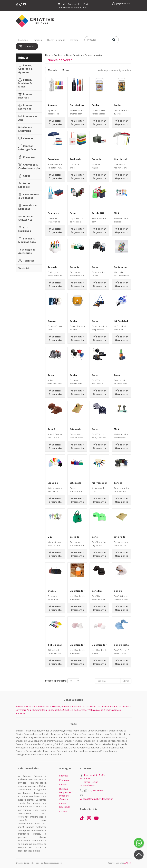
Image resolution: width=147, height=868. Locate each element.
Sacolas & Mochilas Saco (27, 240)
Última (126, 681)
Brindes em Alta (28, 118)
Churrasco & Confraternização (29, 166)
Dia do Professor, (79, 710)
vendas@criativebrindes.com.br (96, 799)
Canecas (26, 138)
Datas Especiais (24, 185)
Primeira (101, 681)
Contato (74, 40)
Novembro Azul (23, 710)
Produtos (23, 40)
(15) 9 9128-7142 (96, 790)
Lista (66, 70)
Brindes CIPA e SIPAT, (59, 710)
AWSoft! (128, 863)
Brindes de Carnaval (26, 706)
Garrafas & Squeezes (27, 207)
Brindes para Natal (71, 706)
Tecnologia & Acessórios (26, 251)
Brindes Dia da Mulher (49, 706)
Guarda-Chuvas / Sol (26, 218)
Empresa (37, 40)
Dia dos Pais (124, 706)
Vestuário (24, 268)
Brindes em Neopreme (25, 129)
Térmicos (26, 261)
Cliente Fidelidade (56, 40)
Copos (24, 176)
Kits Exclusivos (25, 229)
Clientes (63, 784)
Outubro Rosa (40, 710)
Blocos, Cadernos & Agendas (25, 69)
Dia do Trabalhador (107, 706)
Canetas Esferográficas (27, 148)
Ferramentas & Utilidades (29, 196)
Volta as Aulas (96, 710)
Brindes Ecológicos (25, 107)
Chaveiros (27, 157)
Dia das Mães (89, 706)
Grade (52, 70)
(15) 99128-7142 (122, 4)
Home (48, 55)
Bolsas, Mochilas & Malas (25, 83)
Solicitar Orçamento (55, 122)
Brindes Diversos (25, 96)
